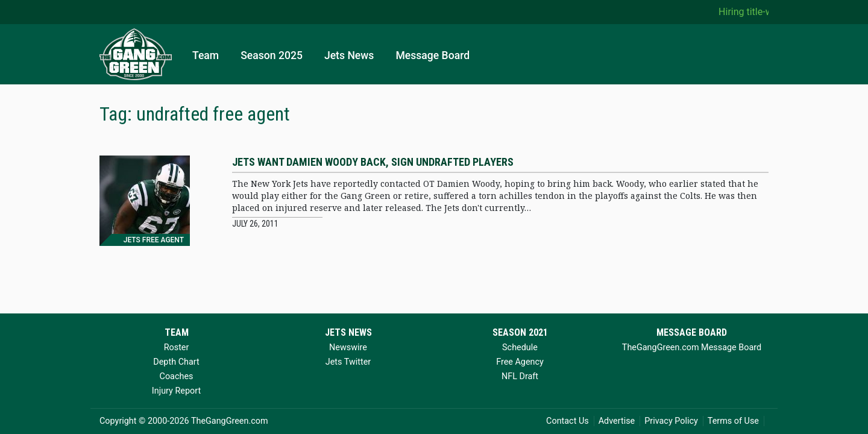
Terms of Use (733, 421)
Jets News (349, 55)
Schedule (520, 348)
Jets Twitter (348, 362)
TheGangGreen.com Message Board (692, 348)
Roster (177, 348)
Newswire (348, 348)
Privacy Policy (671, 421)
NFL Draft (520, 376)
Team (206, 55)
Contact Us (568, 421)
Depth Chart (176, 362)
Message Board (432, 55)
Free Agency (520, 362)
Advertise (617, 421)
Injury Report (176, 391)
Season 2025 (272, 55)
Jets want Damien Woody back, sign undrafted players (373, 162)
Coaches (177, 376)
